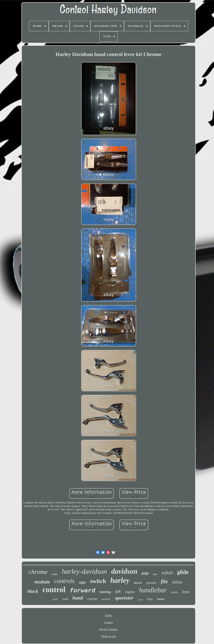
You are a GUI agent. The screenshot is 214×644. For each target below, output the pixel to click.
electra (138, 583)
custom (92, 599)
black (33, 591)
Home (109, 615)
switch (98, 581)
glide (183, 572)
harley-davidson (84, 571)
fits (164, 581)
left (118, 592)
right (82, 583)
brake (55, 574)
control (54, 590)
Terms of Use (109, 636)
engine (130, 592)
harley (120, 580)
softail (167, 573)
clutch (161, 599)
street (174, 592)
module (42, 582)
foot (155, 574)
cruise (140, 600)
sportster (124, 598)
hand (78, 598)
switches (106, 599)
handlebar (153, 590)
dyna (186, 592)
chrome (38, 572)
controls (64, 581)
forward (83, 591)
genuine (151, 583)
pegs (145, 573)
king (150, 599)
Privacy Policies (108, 629)
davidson (124, 571)
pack (55, 599)
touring (105, 592)
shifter (177, 582)
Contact (108, 622)
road (65, 599)
